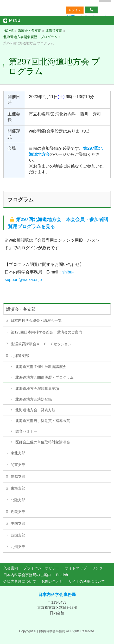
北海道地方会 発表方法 (35, 410)
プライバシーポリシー (41, 568)
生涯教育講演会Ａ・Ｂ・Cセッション (41, 344)
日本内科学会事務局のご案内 (27, 575)
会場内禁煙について (20, 581)
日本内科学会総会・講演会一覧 (36, 320)
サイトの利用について (87, 581)
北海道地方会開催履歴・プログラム (45, 377)
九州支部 (18, 547)
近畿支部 (18, 512)
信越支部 (18, 476)
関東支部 (18, 465)
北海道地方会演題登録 (34, 399)
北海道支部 (20, 356)
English (62, 575)
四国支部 (18, 535)
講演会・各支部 (21, 309)
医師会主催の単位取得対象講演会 (43, 442)
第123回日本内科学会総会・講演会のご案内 (46, 332)
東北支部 (18, 453)
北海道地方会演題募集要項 (37, 389)
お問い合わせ (52, 581)
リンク (97, 568)
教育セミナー (26, 431)
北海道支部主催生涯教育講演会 (41, 367)
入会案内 (11, 568)
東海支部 (18, 488)
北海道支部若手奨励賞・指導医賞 (43, 421)
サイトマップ (76, 568)
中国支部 (18, 523)
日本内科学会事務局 (57, 595)
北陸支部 (18, 500)
